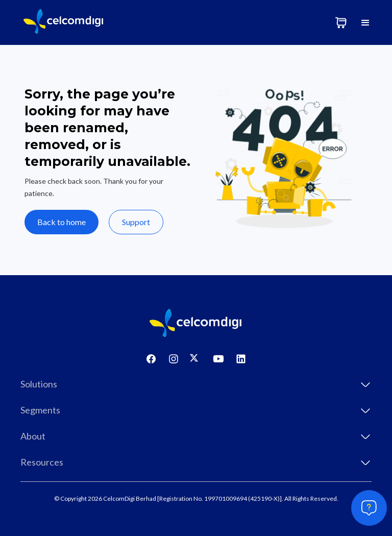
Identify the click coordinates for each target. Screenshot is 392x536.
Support (136, 222)
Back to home (62, 222)
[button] (365, 22)
